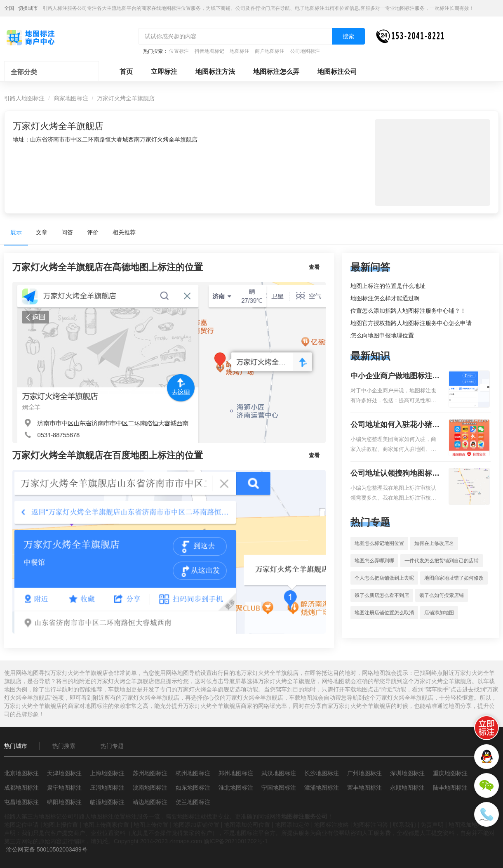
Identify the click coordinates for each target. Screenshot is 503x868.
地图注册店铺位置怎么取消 (384, 613)
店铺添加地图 (439, 613)
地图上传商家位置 (106, 825)
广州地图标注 (364, 773)
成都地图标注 (21, 788)
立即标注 (164, 72)
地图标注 (240, 51)
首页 (126, 72)
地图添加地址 (466, 825)
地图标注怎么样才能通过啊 (385, 298)
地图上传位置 (151, 825)
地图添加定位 (292, 825)
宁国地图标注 (279, 788)
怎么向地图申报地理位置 (382, 335)
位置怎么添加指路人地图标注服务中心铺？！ (408, 311)
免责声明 (432, 825)
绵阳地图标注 (64, 802)
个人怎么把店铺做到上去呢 (384, 578)
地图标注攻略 (331, 825)
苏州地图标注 (150, 773)
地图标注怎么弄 (276, 72)
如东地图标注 (193, 788)
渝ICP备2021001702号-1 (236, 841)
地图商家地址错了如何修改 (454, 578)
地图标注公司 (337, 72)
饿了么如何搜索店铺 (442, 595)
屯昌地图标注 (21, 802)
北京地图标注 (21, 773)
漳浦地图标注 (322, 788)
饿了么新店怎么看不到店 (382, 595)
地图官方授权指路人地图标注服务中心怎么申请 (411, 323)
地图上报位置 (61, 825)
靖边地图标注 (150, 802)
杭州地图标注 (193, 773)
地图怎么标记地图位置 (379, 543)
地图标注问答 (371, 825)
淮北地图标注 (236, 788)
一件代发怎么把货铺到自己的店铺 (442, 561)
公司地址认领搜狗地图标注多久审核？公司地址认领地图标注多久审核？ (395, 474)
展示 (16, 232)
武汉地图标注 (279, 773)
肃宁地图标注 (64, 788)
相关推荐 (124, 232)
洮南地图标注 (150, 788)
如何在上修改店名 (434, 543)
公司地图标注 (305, 51)
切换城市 (28, 8)
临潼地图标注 (107, 802)
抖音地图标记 (209, 51)
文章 (42, 232)
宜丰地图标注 (364, 788)
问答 (67, 232)
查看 (314, 267)
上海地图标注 (107, 773)
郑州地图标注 (236, 773)
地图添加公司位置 (247, 825)
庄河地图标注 (107, 788)
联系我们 (404, 825)
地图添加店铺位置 (196, 825)
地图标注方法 (215, 72)
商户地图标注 (270, 51)
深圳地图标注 (407, 773)
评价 (93, 232)
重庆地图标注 (450, 773)
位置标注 (179, 51)
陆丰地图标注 (450, 788)
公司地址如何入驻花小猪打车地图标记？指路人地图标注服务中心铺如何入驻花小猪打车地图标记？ (395, 425)
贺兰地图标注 (193, 802)
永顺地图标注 (407, 788)
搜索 (348, 36)
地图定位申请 (21, 825)
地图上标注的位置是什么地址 (388, 286)
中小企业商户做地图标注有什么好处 (395, 377)
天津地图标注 (64, 773)
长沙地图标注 (322, 773)
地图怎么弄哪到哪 (374, 561)
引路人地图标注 (24, 98)
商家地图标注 (71, 98)
